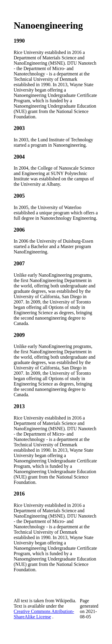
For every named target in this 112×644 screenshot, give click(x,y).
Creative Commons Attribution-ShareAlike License (44, 614)
